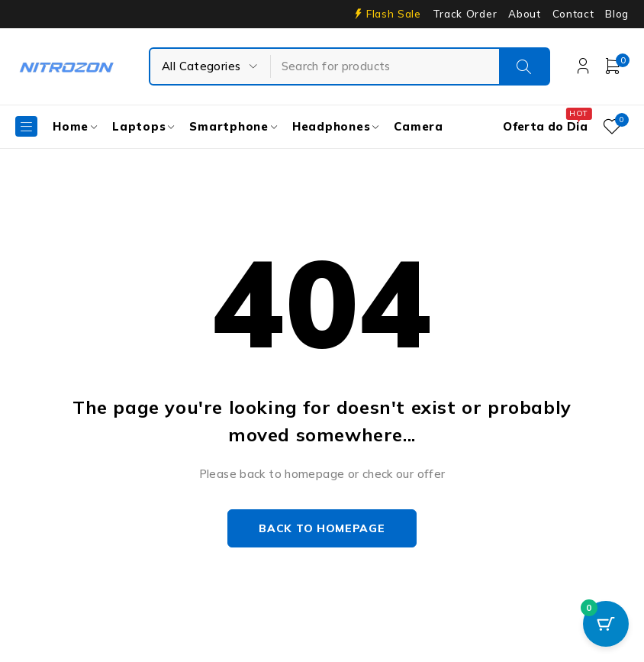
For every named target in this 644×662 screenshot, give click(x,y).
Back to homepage (322, 528)
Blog (617, 14)
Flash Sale (394, 14)
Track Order (465, 14)
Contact (573, 14)
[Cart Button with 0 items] (606, 624)
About (524, 14)
